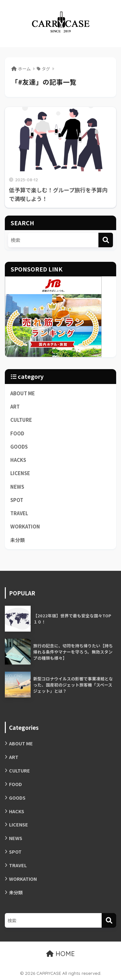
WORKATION (25, 526)
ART (15, 406)
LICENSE (20, 473)
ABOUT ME (23, 393)
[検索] (106, 240)
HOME (60, 954)
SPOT (17, 500)
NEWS (17, 487)
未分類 (18, 540)
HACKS (18, 460)
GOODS (19, 447)
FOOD (17, 433)
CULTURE (21, 420)
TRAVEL (19, 513)
